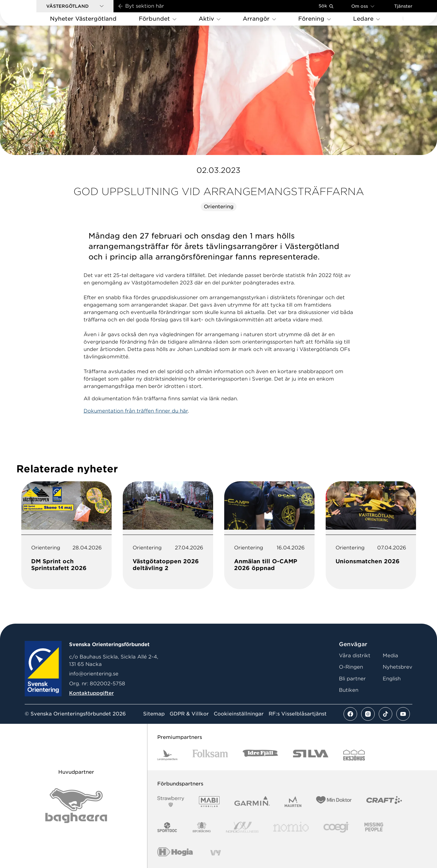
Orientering (219, 207)
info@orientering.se (94, 674)
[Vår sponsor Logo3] (336, 827)
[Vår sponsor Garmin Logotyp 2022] (252, 802)
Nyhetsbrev (398, 667)
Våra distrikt (355, 656)
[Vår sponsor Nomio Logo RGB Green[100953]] (291, 827)
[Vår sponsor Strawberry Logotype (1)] (171, 802)
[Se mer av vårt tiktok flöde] (385, 714)
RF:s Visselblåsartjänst (298, 714)
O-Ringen (351, 667)
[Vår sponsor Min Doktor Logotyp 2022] (334, 802)
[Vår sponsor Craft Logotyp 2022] (384, 802)
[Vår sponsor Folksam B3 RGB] (210, 755)
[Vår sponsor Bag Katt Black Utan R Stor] (76, 806)
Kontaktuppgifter (91, 693)
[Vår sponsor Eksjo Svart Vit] (354, 755)
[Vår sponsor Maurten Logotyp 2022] (293, 802)
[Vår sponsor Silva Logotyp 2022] (311, 755)
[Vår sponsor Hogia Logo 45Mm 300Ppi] (175, 853)
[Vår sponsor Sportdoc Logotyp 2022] (167, 827)
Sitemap (154, 714)
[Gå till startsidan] (28, 13)
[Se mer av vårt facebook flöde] (350, 714)
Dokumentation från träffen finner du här (136, 411)
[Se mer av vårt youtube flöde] (403, 714)
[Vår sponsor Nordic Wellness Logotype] (242, 827)
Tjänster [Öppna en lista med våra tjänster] (403, 6)
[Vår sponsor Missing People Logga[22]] (374, 827)
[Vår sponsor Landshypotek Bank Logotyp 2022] (167, 755)
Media (390, 656)
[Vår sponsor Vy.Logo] (216, 853)
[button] (75, 6)
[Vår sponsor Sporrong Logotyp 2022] (202, 827)
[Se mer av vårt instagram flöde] (368, 714)
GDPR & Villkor (189, 714)
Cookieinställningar (239, 714)
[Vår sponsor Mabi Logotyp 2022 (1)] (209, 802)
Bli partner (352, 679)
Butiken (349, 690)
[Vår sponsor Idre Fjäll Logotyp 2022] (260, 755)
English (392, 679)
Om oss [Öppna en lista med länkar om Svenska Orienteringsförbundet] (363, 6)
